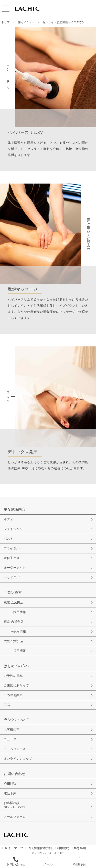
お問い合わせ (16, 864)
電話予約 (10, 793)
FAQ (7, 705)
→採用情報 (18, 612)
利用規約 (63, 848)
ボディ (9, 519)
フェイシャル (13, 529)
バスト (9, 539)
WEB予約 (11, 784)
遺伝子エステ (13, 558)
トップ (6, 22)
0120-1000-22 (14, 807)
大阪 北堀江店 (14, 641)
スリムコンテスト (16, 749)
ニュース (10, 739)
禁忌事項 (80, 848)
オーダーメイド (15, 568)
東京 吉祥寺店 (14, 622)
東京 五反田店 (14, 602)
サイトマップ (14, 848)
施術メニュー (26, 22)
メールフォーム (15, 817)
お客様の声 (12, 730)
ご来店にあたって (16, 685)
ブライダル (12, 548)
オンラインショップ (18, 759)
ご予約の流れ (13, 676)
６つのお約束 (13, 695)
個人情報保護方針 (40, 848)
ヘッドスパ (12, 577)
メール (48, 864)
